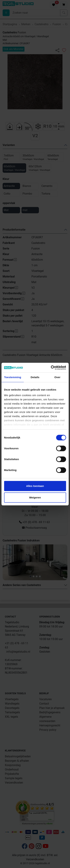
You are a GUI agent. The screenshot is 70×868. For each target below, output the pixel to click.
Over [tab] (58, 377)
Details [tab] (35, 377)
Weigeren (35, 497)
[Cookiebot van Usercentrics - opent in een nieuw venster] (51, 368)
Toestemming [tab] (13, 377)
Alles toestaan (35, 486)
